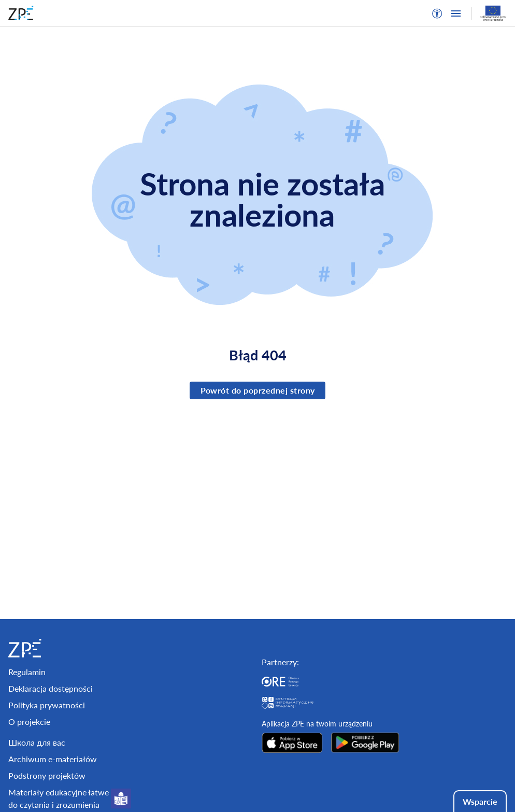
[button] (437, 13)
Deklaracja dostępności (51, 688)
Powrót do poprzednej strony (258, 390)
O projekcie (29, 722)
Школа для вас (37, 742)
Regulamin (27, 672)
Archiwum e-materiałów (53, 759)
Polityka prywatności (47, 705)
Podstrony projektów (47, 775)
